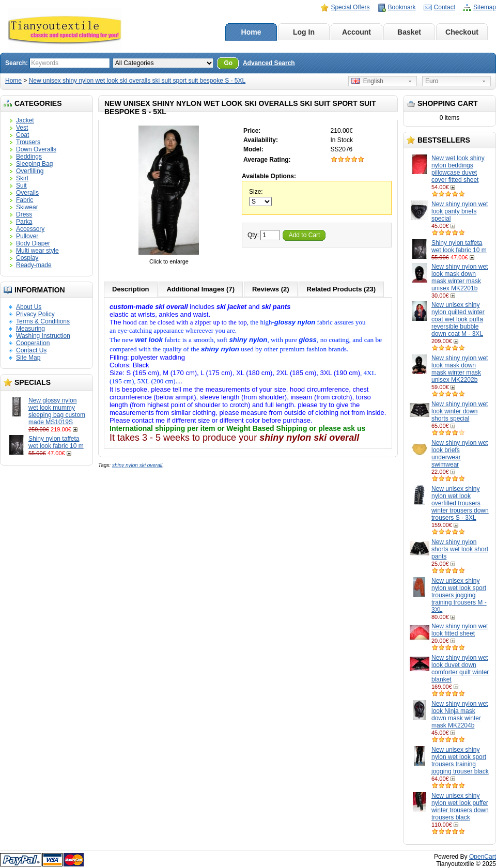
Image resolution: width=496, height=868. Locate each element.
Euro (432, 81)
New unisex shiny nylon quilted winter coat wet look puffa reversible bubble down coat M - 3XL (458, 319)
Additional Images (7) (201, 289)
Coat (22, 135)
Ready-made (34, 265)
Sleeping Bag (34, 164)
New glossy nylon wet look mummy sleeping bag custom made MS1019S (57, 411)
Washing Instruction (43, 336)
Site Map (28, 358)
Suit (21, 185)
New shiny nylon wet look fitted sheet (460, 630)
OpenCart (483, 857)
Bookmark (402, 7)
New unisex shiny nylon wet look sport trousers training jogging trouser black (460, 761)
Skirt (22, 178)
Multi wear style (37, 251)
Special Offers (350, 7)
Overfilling (30, 171)
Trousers (28, 142)
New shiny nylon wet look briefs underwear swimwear (460, 454)
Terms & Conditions (43, 321)
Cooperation (33, 343)
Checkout (462, 32)
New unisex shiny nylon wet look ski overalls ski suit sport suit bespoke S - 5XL (137, 81)
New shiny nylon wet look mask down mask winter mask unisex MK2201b (460, 277)
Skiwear (27, 207)
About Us (29, 307)
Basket (409, 32)
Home (251, 32)
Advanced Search (269, 63)
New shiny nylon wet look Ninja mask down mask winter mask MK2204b (460, 715)
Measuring (30, 329)
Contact (445, 7)
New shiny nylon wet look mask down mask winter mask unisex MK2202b (460, 369)
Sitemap (485, 7)
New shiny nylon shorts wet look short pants (460, 549)
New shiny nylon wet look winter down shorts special (460, 411)
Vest (22, 128)
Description (131, 289)
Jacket (25, 120)
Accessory (30, 229)
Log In (304, 32)
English (367, 81)
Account (357, 32)
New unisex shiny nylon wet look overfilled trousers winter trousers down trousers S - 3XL (460, 503)
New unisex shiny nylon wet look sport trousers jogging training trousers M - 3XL (459, 595)
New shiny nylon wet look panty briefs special (460, 211)
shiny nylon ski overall (137, 465)
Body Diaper (33, 243)
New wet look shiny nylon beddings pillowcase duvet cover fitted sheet (458, 169)
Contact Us (31, 350)
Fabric (25, 200)
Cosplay (27, 258)
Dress (24, 214)
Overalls (27, 193)
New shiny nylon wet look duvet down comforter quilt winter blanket (460, 669)
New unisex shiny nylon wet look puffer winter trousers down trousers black (460, 807)
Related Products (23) (342, 289)
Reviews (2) (271, 289)
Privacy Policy (35, 314)
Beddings (29, 157)
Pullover (27, 236)
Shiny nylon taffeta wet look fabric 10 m (56, 442)
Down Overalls (36, 149)
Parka (24, 222)
